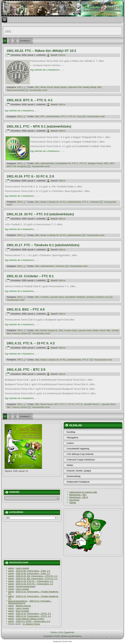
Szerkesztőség (73, 476)
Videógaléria (72, 438)
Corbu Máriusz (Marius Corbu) (30, 619)
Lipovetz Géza (57, 297)
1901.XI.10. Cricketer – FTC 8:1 (30, 276)
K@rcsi (62, 55)
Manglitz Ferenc (95, 163)
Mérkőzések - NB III (78, 497)
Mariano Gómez (23, 606)
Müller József (99, 330)
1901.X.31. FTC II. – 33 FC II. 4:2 (31, 343)
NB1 (100, 87)
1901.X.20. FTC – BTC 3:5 (26, 370)
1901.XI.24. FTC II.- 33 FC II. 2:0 (30, 176)
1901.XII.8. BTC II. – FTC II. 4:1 (30, 100)
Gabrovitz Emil (75, 87)
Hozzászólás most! (38, 90)
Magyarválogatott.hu (18, 601)
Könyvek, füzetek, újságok (79, 471)
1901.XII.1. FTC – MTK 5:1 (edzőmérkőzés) (39, 126)
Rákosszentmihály (15, 90)
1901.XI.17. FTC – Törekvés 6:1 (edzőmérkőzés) (43, 245)
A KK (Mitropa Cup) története (80, 454)
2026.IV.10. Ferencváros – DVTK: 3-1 (33, 614)
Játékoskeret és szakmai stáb (83, 492)
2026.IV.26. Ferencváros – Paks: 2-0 (33, 571)
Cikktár (70, 465)
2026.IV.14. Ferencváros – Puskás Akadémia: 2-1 (33, 593)
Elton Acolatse (22, 611)
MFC (106, 163)
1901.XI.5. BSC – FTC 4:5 (26, 309)
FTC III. (72, 116)
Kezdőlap (71, 432)
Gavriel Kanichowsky (26, 586)
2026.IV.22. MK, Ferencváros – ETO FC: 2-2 (37, 576)
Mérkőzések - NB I (78, 495)
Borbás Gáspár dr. (49, 330)
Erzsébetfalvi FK (63, 163)
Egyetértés (69, 632)
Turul (79, 116)
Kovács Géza (71, 330)
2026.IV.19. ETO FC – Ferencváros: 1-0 (34, 581)
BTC (43, 116)
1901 (19, 87)
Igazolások (74, 500)
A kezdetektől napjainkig (78, 449)
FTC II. (64, 116)
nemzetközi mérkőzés (75, 297)
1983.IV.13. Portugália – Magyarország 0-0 (30, 602)
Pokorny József (19, 333)
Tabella (73, 503)
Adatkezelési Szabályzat (78, 482)
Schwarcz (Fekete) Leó (97, 297)
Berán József (47, 87)
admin (11, 568)
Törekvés (94, 202)
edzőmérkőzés (53, 116)
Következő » (25, 41)
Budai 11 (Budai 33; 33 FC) (53, 202)
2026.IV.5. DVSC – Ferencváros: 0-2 (33, 621)
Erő (61, 632)
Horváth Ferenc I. (92, 404)
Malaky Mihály (90, 87)
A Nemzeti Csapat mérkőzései (81, 460)
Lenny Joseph (22, 568)
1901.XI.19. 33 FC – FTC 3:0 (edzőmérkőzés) (40, 214)
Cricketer (45, 297)
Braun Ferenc (47, 404)
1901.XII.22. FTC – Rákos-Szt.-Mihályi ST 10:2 (41, 51)
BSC (61, 330)
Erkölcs (54, 632)
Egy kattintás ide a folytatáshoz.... (47, 70)
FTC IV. (79, 404)
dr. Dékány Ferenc (32, 624)
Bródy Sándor (60, 87)
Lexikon (70, 443)
